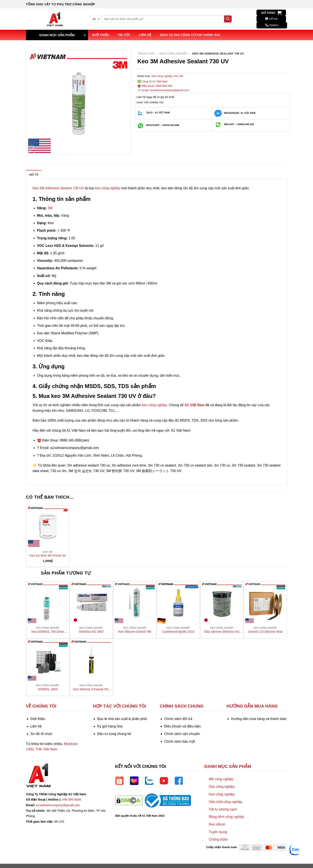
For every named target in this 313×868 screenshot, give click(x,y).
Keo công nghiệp (173, 54)
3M (50, 208)
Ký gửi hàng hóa (110, 726)
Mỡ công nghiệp (221, 779)
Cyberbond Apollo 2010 (178, 632)
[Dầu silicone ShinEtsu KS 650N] (222, 603)
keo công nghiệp (108, 188)
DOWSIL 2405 (48, 689)
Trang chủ (146, 54)
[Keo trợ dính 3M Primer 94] (48, 527)
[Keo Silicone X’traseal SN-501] (91, 660)
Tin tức (124, 35)
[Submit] (228, 19)
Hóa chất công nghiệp (225, 802)
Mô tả (34, 175)
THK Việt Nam (46, 749)
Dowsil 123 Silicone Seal (265, 632)
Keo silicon (217, 824)
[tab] (34, 175)
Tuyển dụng (218, 832)
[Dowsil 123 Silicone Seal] (265, 603)
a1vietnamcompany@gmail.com (58, 805)
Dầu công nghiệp (222, 787)
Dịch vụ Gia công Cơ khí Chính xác (190, 35)
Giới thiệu (101, 35)
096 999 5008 (72, 800)
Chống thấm (218, 839)
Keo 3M (178, 76)
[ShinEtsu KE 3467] (91, 603)
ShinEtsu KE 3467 (91, 632)
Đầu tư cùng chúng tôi (114, 734)
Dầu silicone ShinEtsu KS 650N (222, 632)
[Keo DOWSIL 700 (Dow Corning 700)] (48, 603)
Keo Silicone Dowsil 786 (135, 632)
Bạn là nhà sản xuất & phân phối (122, 719)
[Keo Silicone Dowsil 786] (135, 603)
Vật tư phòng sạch (223, 809)
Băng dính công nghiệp (226, 817)
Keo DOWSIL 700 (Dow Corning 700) (48, 632)
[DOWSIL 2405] (48, 660)
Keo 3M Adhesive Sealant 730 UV (58, 188)
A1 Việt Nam (195, 405)
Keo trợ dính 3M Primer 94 (48, 555)
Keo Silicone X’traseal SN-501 (91, 689)
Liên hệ (145, 35)
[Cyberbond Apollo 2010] (178, 603)
